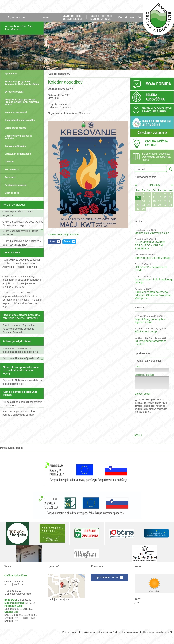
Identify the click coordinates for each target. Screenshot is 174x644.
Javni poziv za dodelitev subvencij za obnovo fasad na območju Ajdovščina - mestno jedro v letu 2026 (21, 265)
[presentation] (152, 424)
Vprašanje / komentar (144, 375)
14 (171, 197)
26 (160, 205)
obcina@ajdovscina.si (19, 594)
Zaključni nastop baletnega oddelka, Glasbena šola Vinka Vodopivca (153, 295)
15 (138, 201)
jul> (173, 185)
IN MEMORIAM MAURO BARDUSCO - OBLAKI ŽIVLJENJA (150, 245)
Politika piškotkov (90, 632)
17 (149, 201)
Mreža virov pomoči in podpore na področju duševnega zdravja (21, 413)
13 (165, 197)
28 (171, 205)
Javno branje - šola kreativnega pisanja (154, 281)
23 (143, 205)
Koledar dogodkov (59, 74)
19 (160, 201)
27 (165, 205)
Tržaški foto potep (146, 331)
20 (165, 201)
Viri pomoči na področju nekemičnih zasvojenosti (22, 404)
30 (143, 209)
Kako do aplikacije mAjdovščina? (21, 358)
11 (154, 197)
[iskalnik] (151, 169)
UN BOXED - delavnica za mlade (151, 269)
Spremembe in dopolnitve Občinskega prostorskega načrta (156, 157)
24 (149, 205)
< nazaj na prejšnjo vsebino (63, 234)
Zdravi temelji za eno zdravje (152, 258)
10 (149, 197)
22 (138, 205)
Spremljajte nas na (110, 577)
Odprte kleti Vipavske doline (152, 233)
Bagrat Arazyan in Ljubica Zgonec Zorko (151, 321)
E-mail (138, 367)
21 (171, 201)
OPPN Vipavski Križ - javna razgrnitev (18, 213)
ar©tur (171, 632)
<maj (136, 185)
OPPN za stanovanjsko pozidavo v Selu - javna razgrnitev (22, 243)
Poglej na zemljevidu (59, 600)
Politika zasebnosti (71, 632)
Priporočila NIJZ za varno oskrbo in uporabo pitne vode (22, 382)
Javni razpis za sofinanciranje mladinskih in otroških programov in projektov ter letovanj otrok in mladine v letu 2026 (22, 282)
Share (52, 241)
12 (160, 197)
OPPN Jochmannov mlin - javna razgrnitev (20, 233)
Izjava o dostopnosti (132, 632)
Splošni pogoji (143, 394)
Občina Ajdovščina (156, 20)
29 (138, 209)
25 (154, 205)
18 (154, 201)
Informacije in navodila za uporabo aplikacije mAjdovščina (20, 350)
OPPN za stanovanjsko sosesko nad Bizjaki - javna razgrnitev (23, 223)
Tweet (67, 241)
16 (143, 201)
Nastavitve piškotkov (110, 632)
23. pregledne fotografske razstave (151, 342)
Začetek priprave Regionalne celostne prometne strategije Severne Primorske (19, 329)
